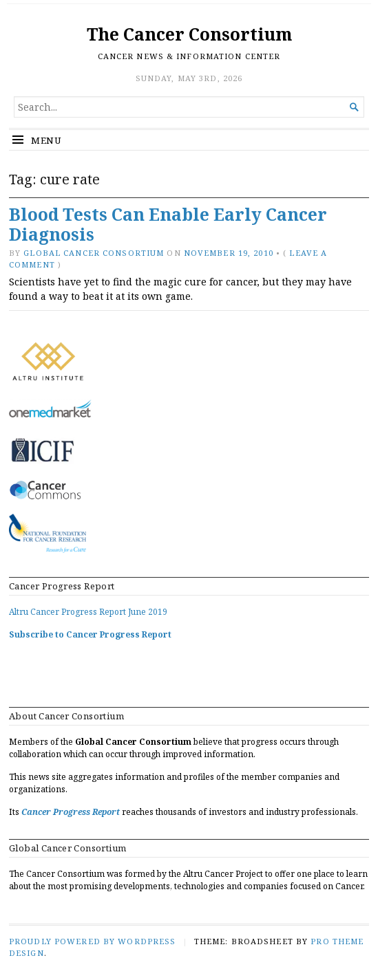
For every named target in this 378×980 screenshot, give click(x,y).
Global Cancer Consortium (94, 253)
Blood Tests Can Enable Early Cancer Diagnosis (168, 224)
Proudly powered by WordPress (92, 941)
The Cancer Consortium (189, 34)
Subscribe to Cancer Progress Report (90, 634)
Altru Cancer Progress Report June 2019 (88, 612)
